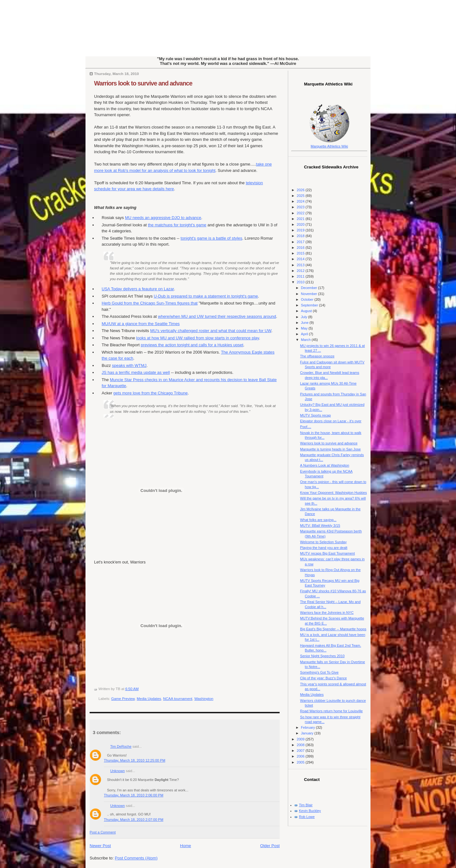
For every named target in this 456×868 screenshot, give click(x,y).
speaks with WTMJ (129, 365)
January (307, 733)
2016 (301, 248)
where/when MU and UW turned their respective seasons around (217, 316)
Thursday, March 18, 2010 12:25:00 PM (135, 760)
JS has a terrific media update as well (136, 372)
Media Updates (149, 699)
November (309, 294)
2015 (301, 253)
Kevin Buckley (310, 811)
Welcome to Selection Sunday (323, 542)
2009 (301, 739)
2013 (301, 265)
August (307, 311)
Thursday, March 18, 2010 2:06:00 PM (134, 795)
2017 (301, 242)
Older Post (270, 846)
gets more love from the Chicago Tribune (151, 393)
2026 (301, 190)
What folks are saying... (318, 520)
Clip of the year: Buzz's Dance (324, 678)
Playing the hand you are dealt (324, 548)
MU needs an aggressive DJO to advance (163, 218)
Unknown (117, 771)
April (305, 334)
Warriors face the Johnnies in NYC (327, 613)
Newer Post (100, 846)
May (305, 328)
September (310, 305)
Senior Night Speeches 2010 (323, 656)
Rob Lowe (307, 817)
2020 (301, 224)
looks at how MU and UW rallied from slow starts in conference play (198, 338)
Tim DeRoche (121, 746)
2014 (301, 259)
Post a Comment (103, 832)
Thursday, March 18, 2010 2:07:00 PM (134, 820)
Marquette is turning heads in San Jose (331, 449)
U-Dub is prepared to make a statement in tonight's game (206, 296)
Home (186, 846)
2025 (301, 196)
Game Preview (123, 699)
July (304, 317)
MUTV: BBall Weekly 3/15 (320, 525)
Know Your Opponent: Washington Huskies (334, 493)
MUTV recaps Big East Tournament (328, 553)
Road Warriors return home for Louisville (332, 711)
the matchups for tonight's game (177, 225)
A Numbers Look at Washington (325, 465)
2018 (301, 236)
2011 (301, 276)
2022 (301, 213)
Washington (204, 699)
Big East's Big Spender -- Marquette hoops (333, 629)
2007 (301, 751)
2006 (301, 756)
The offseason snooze (317, 356)
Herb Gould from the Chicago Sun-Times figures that (150, 303)
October (307, 299)
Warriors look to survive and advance (143, 83)
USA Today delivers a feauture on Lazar (138, 289)
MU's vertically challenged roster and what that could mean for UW (211, 331)
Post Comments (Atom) (136, 858)
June (305, 323)
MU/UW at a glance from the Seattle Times (141, 324)
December (309, 288)
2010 (301, 282)
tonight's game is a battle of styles (211, 238)
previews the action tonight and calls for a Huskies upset (192, 345)
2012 (301, 271)
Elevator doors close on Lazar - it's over (331, 421)
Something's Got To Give (320, 672)
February (308, 727)
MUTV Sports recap (316, 415)
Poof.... (306, 427)
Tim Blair (306, 805)
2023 (301, 207)
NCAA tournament (178, 699)
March (306, 340)
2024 (301, 201)
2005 (301, 762)
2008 (301, 745)
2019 (301, 230)
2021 (301, 219)
